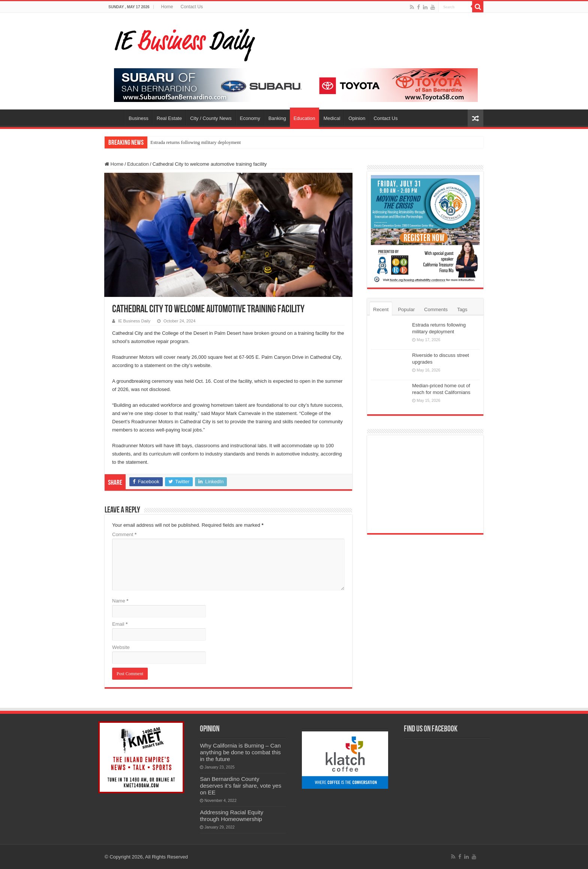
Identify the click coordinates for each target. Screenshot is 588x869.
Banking (277, 118)
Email (120, 624)
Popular (406, 309)
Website (121, 647)
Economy (250, 118)
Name (120, 601)
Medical (332, 118)
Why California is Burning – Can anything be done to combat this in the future (240, 752)
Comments (436, 309)
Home (167, 7)
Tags (462, 309)
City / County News (211, 118)
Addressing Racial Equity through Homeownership (232, 816)
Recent (381, 309)
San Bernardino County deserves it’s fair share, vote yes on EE (241, 786)
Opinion (357, 118)
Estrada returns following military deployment (196, 142)
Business (139, 118)
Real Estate (169, 118)
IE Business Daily (134, 321)
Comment (124, 534)
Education (304, 118)
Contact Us (192, 7)
